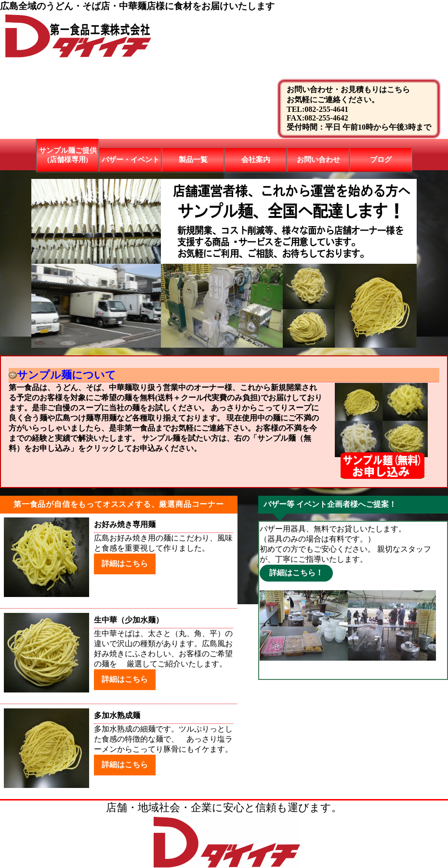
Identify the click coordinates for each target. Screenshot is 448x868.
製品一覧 (193, 160)
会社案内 (256, 160)
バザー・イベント (131, 160)
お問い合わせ (318, 160)
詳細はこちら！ (296, 573)
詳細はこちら (125, 563)
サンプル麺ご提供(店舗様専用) (68, 155)
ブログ (381, 160)
